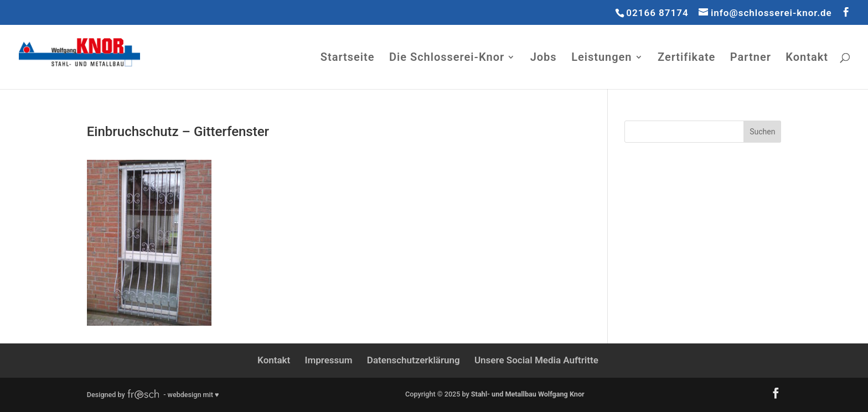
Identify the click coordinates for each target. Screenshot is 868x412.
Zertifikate (686, 58)
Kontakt (807, 58)
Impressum (329, 360)
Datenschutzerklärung (414, 360)
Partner (751, 58)
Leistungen (601, 58)
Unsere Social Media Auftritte (536, 360)
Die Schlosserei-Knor (447, 58)
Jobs (544, 58)
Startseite (348, 58)
